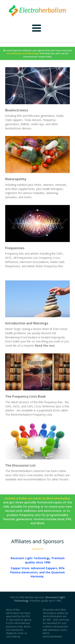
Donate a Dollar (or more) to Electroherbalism (37, 498)
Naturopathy (16, 179)
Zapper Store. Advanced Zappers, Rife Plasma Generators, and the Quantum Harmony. (37, 572)
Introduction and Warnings (27, 323)
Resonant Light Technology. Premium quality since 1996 (38, 560)
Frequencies (15, 248)
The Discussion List (20, 465)
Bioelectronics (17, 110)
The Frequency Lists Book (25, 396)
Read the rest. (45, 345)
